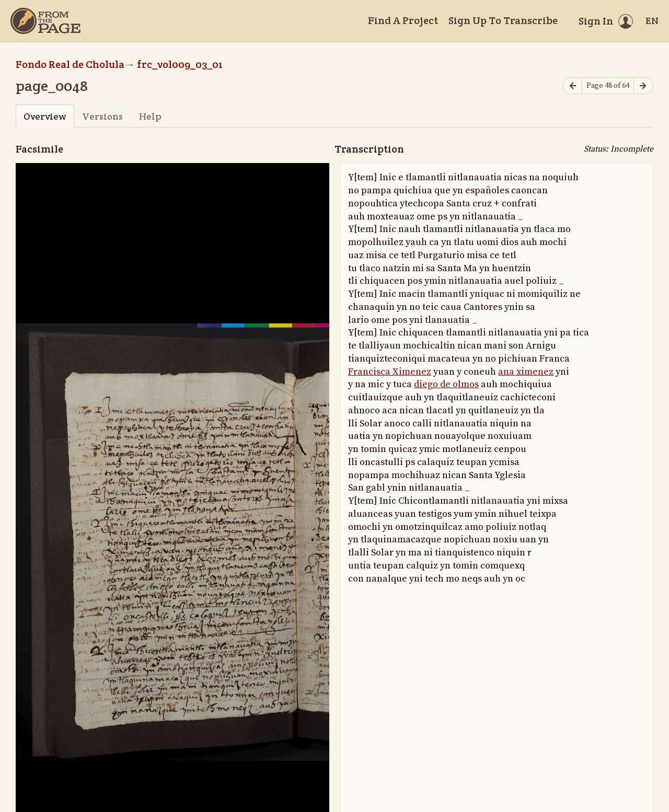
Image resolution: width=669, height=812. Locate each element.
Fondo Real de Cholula (70, 64)
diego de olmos (446, 384)
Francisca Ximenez (390, 372)
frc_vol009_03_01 (180, 64)
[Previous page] (572, 86)
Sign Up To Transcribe (503, 20)
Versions (102, 116)
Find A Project (403, 20)
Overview (45, 116)
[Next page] (643, 86)
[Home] (45, 21)
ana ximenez (526, 372)
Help (150, 116)
